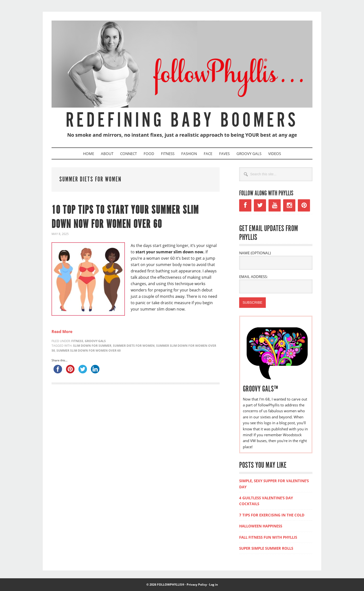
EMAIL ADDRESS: (253, 277)
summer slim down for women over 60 (89, 351)
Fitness (77, 341)
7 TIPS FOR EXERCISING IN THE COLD (272, 515)
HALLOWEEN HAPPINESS (261, 526)
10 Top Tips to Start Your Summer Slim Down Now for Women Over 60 (125, 217)
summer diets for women (134, 346)
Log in (214, 585)
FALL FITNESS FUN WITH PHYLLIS (268, 537)
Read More (62, 332)
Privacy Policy (197, 585)
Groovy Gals (95, 341)
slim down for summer (92, 346)
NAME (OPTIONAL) (255, 253)
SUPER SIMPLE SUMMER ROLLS (266, 548)
